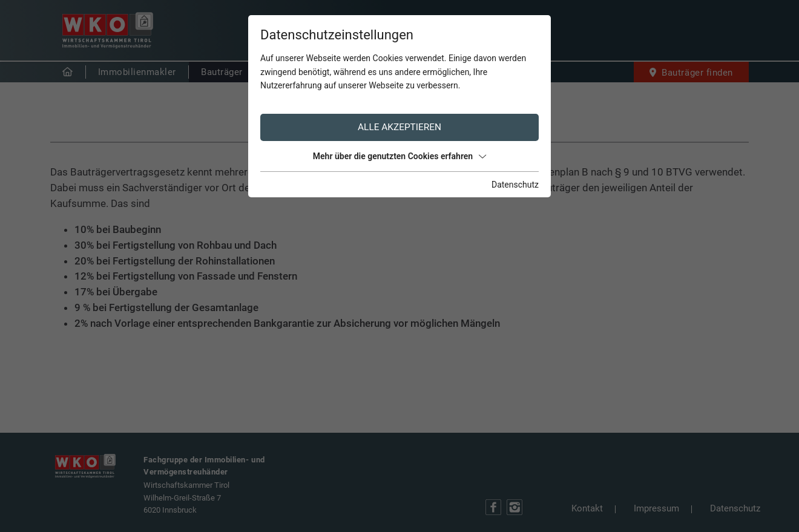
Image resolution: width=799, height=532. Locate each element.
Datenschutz (515, 185)
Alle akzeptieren (399, 127)
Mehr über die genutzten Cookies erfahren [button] (399, 156)
